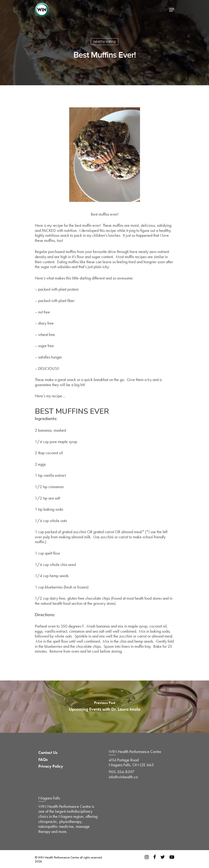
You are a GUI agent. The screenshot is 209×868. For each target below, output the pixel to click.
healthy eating (104, 42)
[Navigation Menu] (172, 10)
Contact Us (48, 753)
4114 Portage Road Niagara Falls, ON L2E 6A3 (131, 762)
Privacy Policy (51, 766)
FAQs (43, 759)
